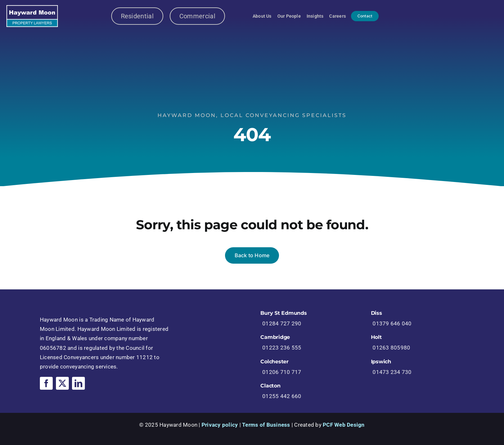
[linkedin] (78, 383)
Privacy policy (220, 425)
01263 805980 (391, 348)
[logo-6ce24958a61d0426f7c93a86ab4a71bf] (32, 8)
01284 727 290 (282, 323)
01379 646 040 (392, 323)
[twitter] (62, 383)
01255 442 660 (282, 396)
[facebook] (46, 383)
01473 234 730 (392, 372)
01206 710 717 (282, 372)
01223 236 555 (282, 348)
